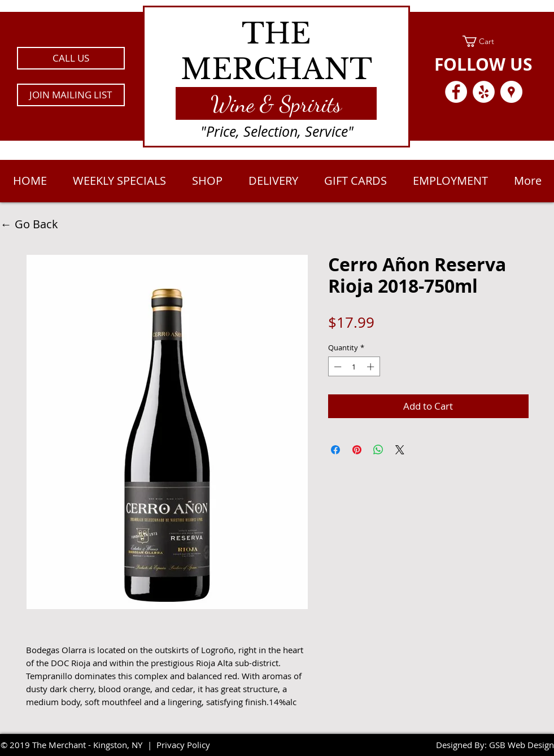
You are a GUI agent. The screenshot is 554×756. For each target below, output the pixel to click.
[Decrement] (337, 367)
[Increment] (372, 367)
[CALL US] (71, 58)
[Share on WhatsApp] (378, 450)
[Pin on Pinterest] (357, 450)
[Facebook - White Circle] (456, 92)
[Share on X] (400, 450)
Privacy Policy (183, 745)
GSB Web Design (522, 745)
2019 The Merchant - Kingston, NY (76, 745)
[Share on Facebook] (335, 450)
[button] (71, 95)
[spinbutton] (354, 367)
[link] (484, 41)
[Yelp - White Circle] (484, 92)
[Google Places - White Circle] (511, 92)
